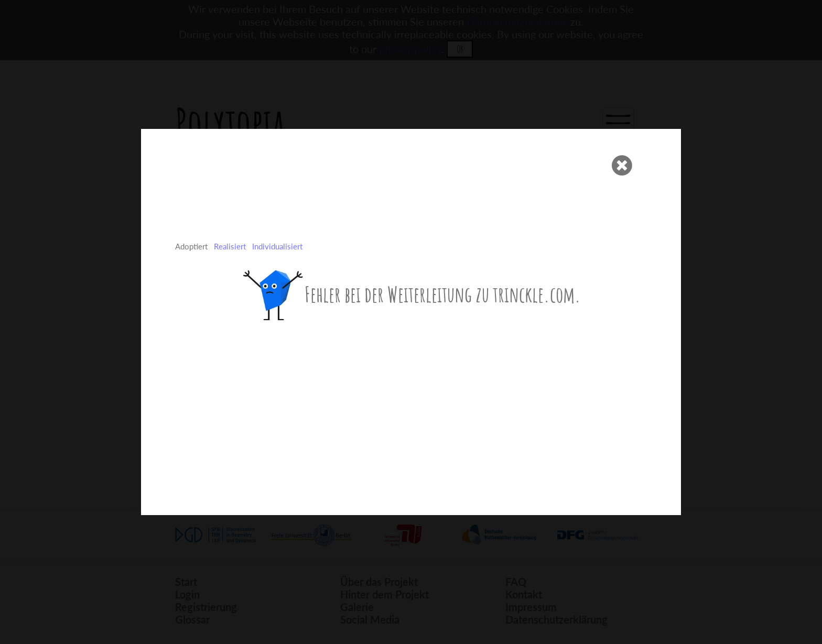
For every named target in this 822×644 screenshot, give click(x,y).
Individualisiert (277, 246)
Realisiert (230, 246)
